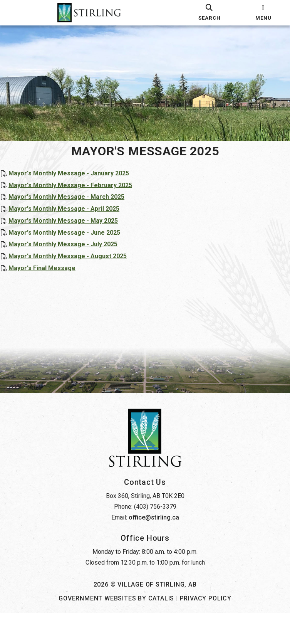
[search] (210, 13)
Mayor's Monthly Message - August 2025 (75, 264)
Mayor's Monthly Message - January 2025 (76, 181)
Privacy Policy (206, 629)
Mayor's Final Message (50, 276)
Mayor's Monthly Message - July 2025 (71, 252)
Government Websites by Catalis (116, 629)
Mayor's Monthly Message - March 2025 (74, 204)
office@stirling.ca (154, 548)
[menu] (263, 13)
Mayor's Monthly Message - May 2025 (71, 228)
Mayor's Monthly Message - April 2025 (72, 216)
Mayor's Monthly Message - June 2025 (72, 240)
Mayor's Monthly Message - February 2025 (78, 193)
